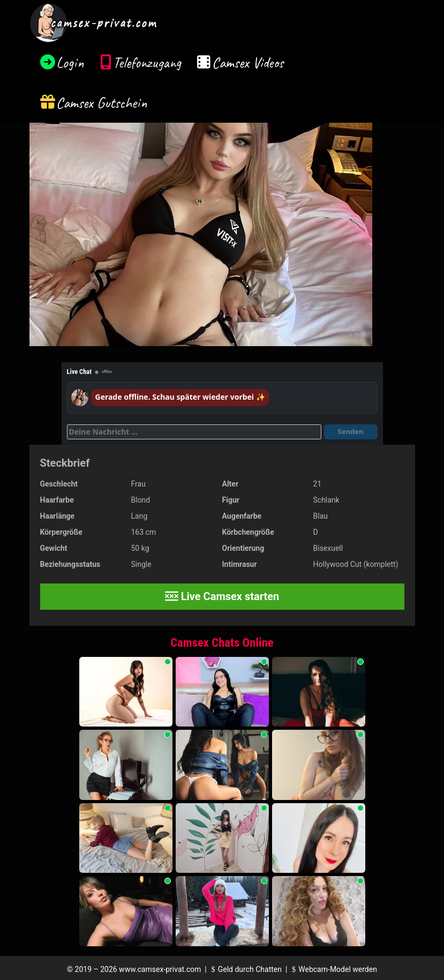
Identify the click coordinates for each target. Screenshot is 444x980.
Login (70, 62)
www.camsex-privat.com (160, 969)
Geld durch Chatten (245, 969)
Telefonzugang (147, 62)
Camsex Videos (248, 62)
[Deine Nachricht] (194, 432)
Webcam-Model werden (333, 969)
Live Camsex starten (222, 596)
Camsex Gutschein (102, 103)
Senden (351, 431)
